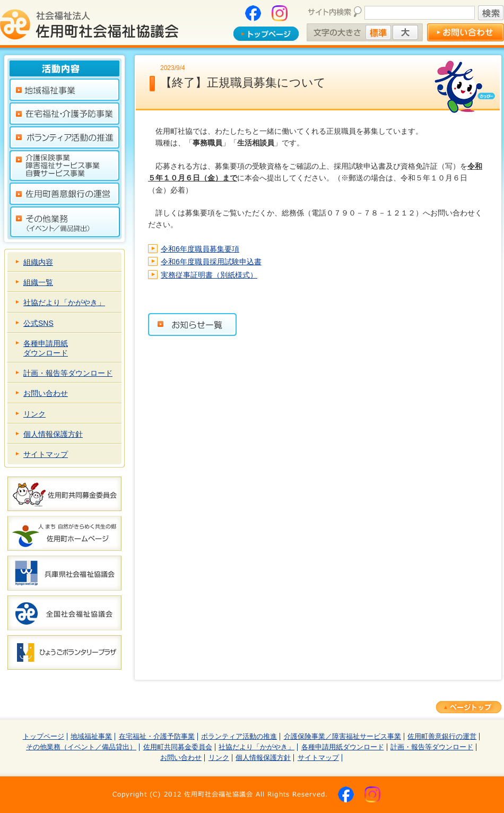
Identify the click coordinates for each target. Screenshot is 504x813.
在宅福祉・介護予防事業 (157, 737)
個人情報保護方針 (53, 434)
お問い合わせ (46, 393)
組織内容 (38, 262)
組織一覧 (38, 282)
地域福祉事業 (91, 737)
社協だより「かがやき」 (64, 302)
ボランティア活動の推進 (239, 737)
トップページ (44, 737)
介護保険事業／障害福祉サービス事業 (342, 737)
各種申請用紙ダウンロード (46, 348)
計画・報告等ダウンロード (68, 373)
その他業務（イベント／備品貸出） (81, 747)
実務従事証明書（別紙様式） (209, 275)
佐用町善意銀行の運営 (442, 737)
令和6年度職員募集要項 (200, 249)
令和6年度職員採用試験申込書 (211, 262)
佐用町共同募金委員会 (178, 747)
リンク (34, 414)
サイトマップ (46, 454)
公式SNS (38, 323)
